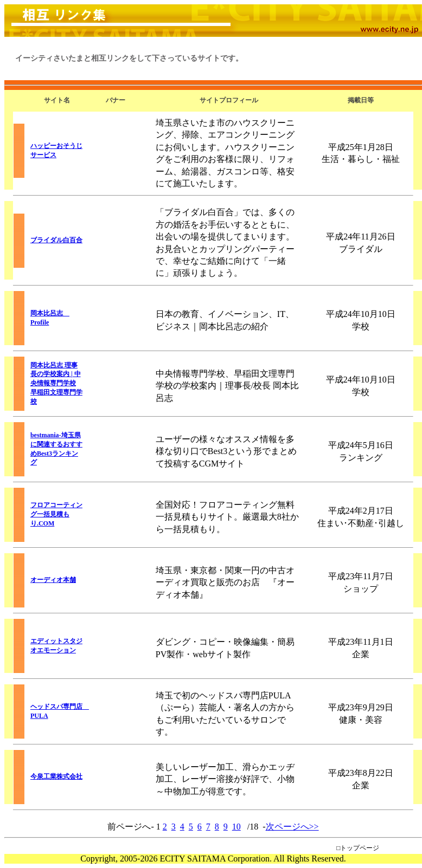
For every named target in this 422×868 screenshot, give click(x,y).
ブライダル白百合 (56, 240)
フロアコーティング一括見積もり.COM (56, 514)
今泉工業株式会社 (56, 776)
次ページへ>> (292, 827)
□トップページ (358, 848)
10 (236, 827)
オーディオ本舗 (53, 580)
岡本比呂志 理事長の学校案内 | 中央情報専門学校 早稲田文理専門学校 (56, 383)
